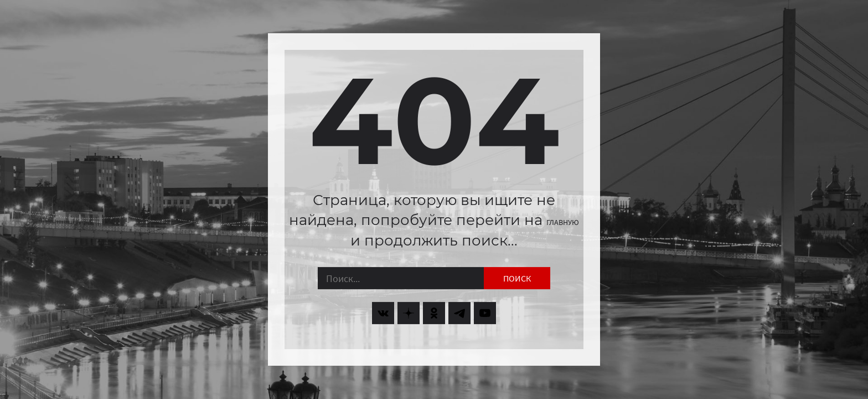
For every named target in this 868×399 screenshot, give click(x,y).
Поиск (517, 278)
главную (563, 222)
